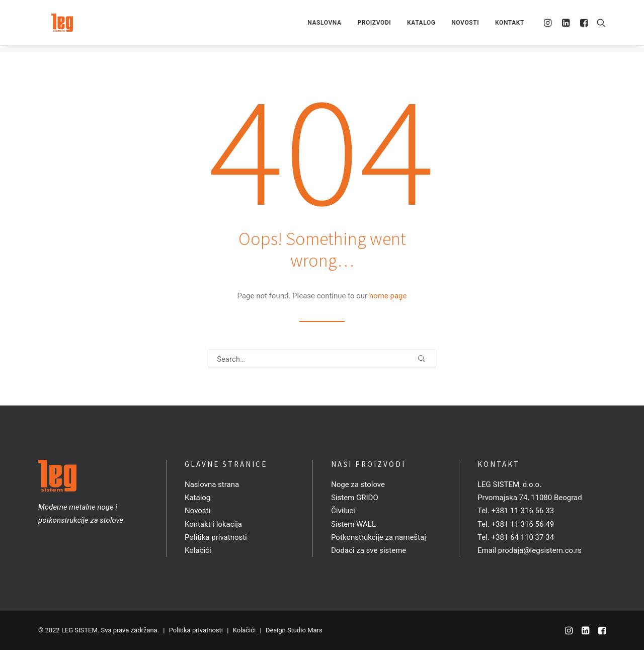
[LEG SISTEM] (53, 26)
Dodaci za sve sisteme (369, 550)
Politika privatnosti (216, 537)
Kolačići (198, 550)
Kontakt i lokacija (213, 524)
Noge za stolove (358, 484)
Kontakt (510, 26)
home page (388, 296)
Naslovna (324, 26)
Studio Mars (305, 630)
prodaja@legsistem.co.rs (540, 550)
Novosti (465, 26)
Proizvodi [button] (374, 26)
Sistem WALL (353, 524)
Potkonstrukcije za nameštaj (379, 537)
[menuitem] (324, 26)
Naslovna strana (212, 484)
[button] (549, 26)
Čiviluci (343, 511)
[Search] (322, 359)
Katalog (421, 26)
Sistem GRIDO (355, 498)
